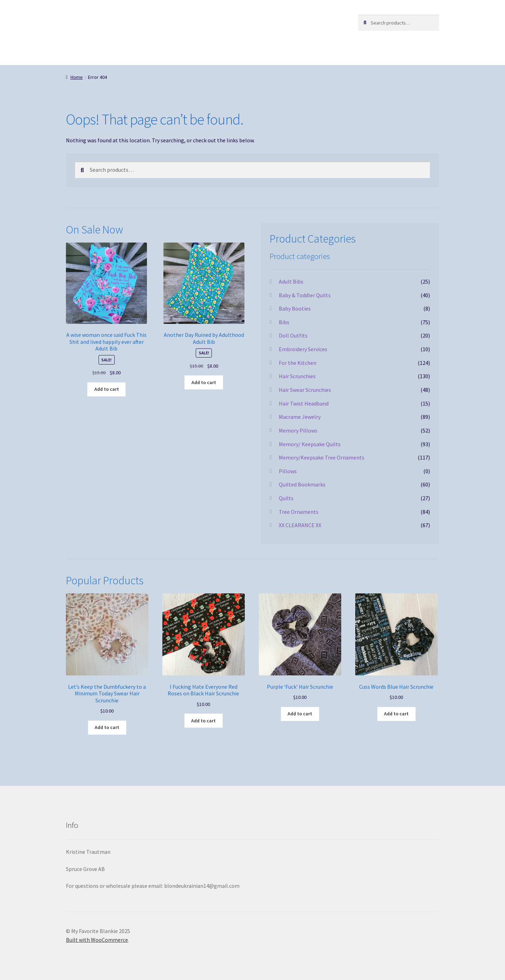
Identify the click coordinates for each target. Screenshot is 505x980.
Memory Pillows (298, 430)
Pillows (288, 471)
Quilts (286, 498)
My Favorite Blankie (111, 21)
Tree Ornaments (299, 512)
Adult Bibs (291, 281)
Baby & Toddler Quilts (305, 295)
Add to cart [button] (107, 389)
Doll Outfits (293, 335)
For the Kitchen (298, 363)
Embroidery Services (303, 349)
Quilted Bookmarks (302, 484)
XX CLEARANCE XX (300, 525)
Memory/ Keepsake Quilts (310, 444)
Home (77, 77)
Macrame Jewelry (300, 417)
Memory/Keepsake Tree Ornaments (322, 457)
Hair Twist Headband (304, 403)
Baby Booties (295, 308)
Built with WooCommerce (97, 940)
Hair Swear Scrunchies (305, 390)
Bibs (284, 322)
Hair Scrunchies (297, 376)
